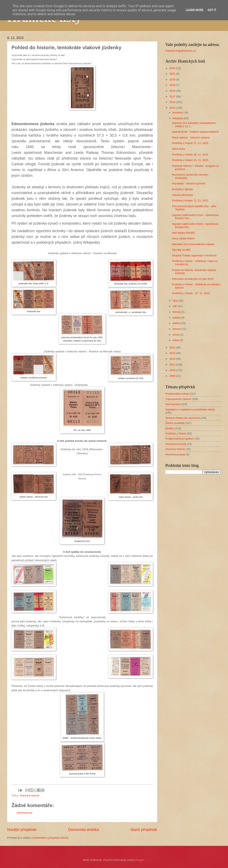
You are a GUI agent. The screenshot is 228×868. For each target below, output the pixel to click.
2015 (173, 108)
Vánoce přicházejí (182, 195)
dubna (177, 323)
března (177, 329)
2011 (173, 365)
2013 (173, 353)
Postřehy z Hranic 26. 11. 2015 (190, 155)
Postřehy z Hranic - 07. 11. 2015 (191, 293)
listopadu (178, 118)
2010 (173, 370)
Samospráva (173, 404)
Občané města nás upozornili (183, 418)
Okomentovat (25, 813)
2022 (173, 68)
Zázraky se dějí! (181, 250)
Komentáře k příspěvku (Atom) (51, 838)
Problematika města (177, 394)
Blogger (140, 860)
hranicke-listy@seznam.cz (181, 51)
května (177, 318)
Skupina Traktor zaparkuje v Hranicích (194, 255)
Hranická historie (29, 795)
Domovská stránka (83, 830)
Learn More (195, 10)
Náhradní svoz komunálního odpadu (193, 244)
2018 (173, 91)
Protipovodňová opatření (180, 439)
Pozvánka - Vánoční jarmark (189, 183)
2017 (173, 97)
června (177, 312)
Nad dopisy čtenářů (183, 233)
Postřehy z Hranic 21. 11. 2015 (190, 200)
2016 (173, 102)
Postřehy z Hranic (176, 433)
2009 (173, 376)
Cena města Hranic (183, 238)
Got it (212, 10)
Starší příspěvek (144, 830)
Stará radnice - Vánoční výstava (191, 138)
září (175, 306)
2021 (173, 74)
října (176, 301)
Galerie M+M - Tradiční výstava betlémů (195, 132)
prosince (178, 112)
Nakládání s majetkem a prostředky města (190, 409)
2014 (173, 348)
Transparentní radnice (178, 399)
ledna (176, 340)
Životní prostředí (175, 423)
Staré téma (178, 149)
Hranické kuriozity (176, 444)
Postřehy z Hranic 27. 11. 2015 (190, 143)
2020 (173, 79)
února (176, 335)
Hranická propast (175, 454)
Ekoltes (170, 428)
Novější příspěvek (22, 830)
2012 (173, 359)
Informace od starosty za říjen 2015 (193, 279)
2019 (173, 85)
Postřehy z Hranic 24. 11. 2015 (190, 160)
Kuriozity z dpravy (182, 189)
